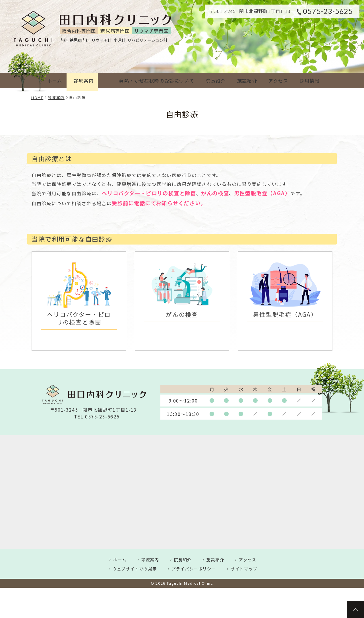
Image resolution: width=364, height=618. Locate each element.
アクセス (274, 81)
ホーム (54, 81)
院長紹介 (207, 81)
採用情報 (308, 81)
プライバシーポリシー (194, 570)
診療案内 (85, 81)
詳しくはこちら (79, 338)
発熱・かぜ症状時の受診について (146, 81)
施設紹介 (241, 81)
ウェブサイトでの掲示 (135, 570)
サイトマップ (244, 570)
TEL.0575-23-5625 (97, 418)
